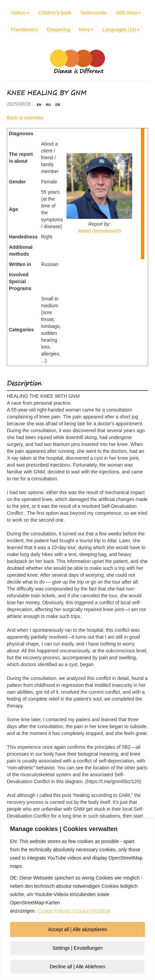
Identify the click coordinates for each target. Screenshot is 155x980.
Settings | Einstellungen (77, 948)
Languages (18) (121, 30)
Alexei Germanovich (99, 231)
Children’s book (55, 13)
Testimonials (94, 13)
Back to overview (25, 118)
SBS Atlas (128, 13)
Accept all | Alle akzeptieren (78, 929)
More (86, 30)
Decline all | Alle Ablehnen (78, 967)
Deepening (59, 30)
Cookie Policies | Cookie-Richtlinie (74, 911)
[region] (77, 899)
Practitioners (24, 30)
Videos (20, 13)
